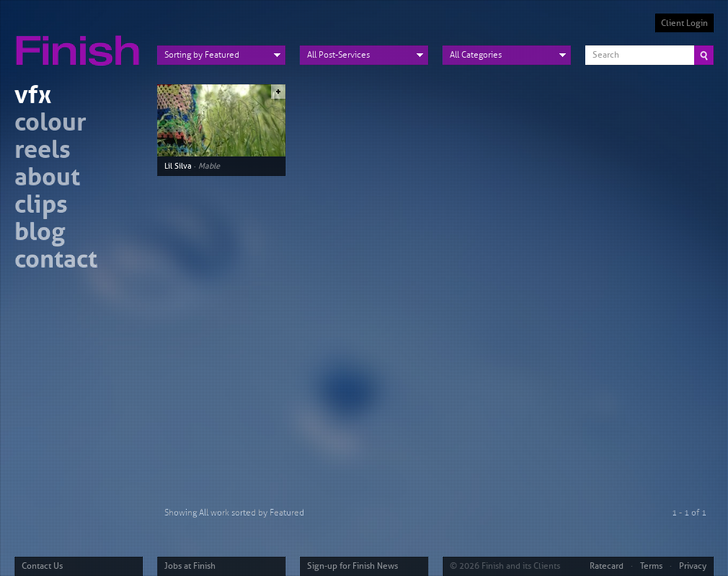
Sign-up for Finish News (352, 566)
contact (56, 261)
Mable (209, 166)
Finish (81, 42)
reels (43, 152)
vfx (33, 97)
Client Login (684, 23)
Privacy (693, 566)
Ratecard (607, 566)
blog (40, 234)
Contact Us (42, 566)
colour (50, 124)
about (47, 179)
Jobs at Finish (190, 566)
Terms (651, 566)
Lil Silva (178, 166)
